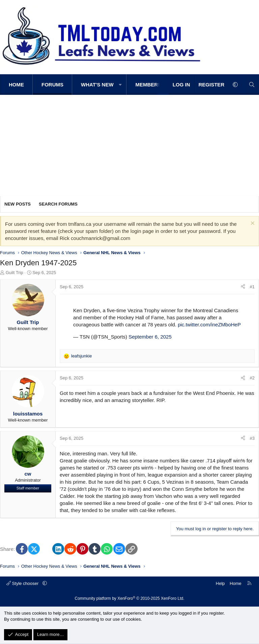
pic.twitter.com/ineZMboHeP (209, 325)
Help (220, 583)
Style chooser (23, 583)
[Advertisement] (129, 145)
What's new (97, 85)
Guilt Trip (15, 273)
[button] (121, 85)
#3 (252, 438)
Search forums (58, 204)
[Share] (243, 287)
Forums (52, 85)
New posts (18, 204)
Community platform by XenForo (130, 598)
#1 (252, 287)
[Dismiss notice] (252, 224)
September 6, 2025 (150, 337)
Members (148, 85)
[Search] (252, 85)
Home (16, 85)
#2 (252, 378)
